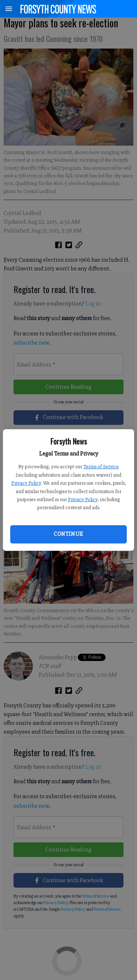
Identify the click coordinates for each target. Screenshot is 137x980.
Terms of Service (101, 467)
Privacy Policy (26, 483)
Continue (68, 534)
